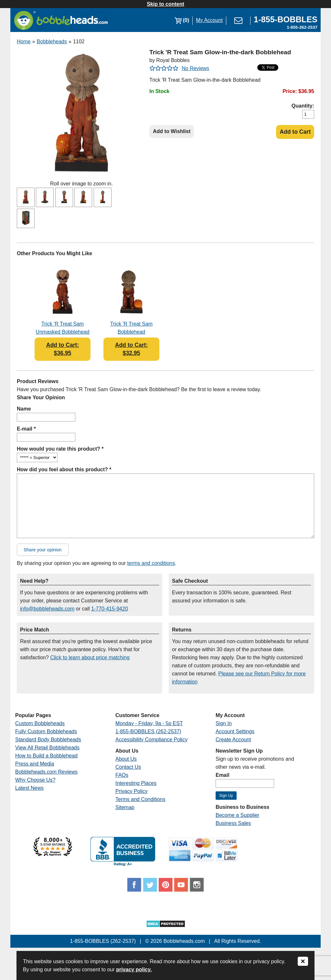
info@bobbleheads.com (47, 609)
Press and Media (35, 764)
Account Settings (235, 731)
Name (24, 409)
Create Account (233, 740)
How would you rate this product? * (60, 449)
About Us (126, 759)
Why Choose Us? (35, 780)
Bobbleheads (52, 42)
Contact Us (128, 767)
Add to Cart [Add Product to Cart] (295, 132)
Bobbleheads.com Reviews (46, 772)
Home (24, 42)
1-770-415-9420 (110, 609)
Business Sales (233, 823)
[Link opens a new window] (286, 20)
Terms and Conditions (140, 799)
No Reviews (195, 68)
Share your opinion (43, 550)
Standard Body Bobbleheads (48, 740)
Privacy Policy (132, 791)
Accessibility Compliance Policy (151, 740)
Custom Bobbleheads (40, 723)
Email (223, 775)
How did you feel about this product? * (64, 469)
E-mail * (26, 429)
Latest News (29, 788)
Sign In (224, 723)
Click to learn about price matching (90, 657)
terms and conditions (151, 563)
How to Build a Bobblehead (46, 756)
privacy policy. (134, 970)
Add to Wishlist (172, 131)
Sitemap (125, 807)
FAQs (122, 775)
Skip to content (165, 4)
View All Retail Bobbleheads (47, 748)
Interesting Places (136, 783)
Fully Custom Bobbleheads (46, 731)
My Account (209, 20)
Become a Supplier (237, 815)
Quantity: (303, 106)
